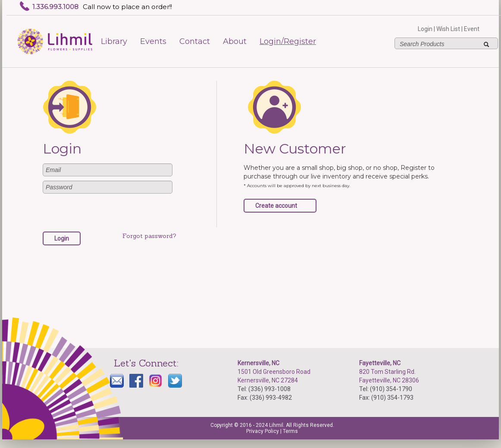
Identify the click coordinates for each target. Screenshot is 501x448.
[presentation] (108, 215)
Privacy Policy (263, 431)
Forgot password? (149, 236)
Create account (276, 206)
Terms (290, 431)
